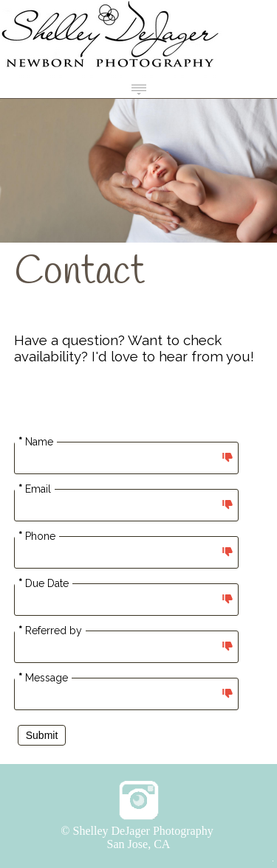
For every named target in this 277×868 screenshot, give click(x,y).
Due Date (44, 583)
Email (35, 489)
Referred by (50, 631)
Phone (37, 536)
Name (36, 442)
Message (43, 678)
